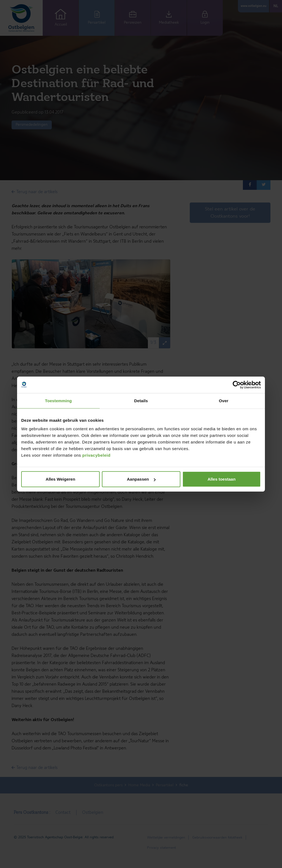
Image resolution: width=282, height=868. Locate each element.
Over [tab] (224, 400)
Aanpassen (141, 479)
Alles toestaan (222, 479)
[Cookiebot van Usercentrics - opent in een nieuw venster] (237, 385)
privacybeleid (96, 455)
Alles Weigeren (60, 479)
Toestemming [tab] (58, 400)
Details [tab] (141, 400)
